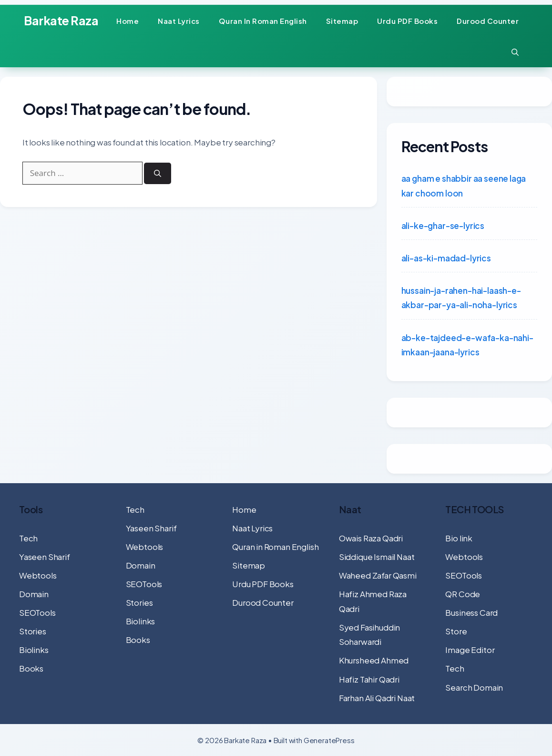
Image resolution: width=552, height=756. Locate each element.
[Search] (159, 176)
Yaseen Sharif (45, 557)
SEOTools (37, 612)
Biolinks (34, 650)
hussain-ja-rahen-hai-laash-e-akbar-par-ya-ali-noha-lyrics (461, 298)
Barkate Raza (61, 21)
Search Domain (474, 687)
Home (128, 21)
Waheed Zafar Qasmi (378, 575)
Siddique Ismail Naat (377, 557)
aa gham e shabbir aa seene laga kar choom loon (464, 186)
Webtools (38, 575)
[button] (515, 52)
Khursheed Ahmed (374, 660)
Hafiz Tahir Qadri (369, 679)
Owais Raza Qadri (371, 538)
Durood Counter (488, 21)
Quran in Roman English (263, 21)
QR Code (463, 594)
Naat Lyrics (179, 21)
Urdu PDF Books (407, 21)
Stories (33, 631)
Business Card (471, 612)
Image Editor (470, 650)
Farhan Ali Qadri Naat (377, 698)
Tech (28, 538)
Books (31, 668)
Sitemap (342, 21)
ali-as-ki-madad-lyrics (446, 258)
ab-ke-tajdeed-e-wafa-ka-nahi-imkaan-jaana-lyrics (467, 345)
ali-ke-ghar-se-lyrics (443, 226)
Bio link (459, 538)
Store (456, 631)
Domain (34, 594)
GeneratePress (329, 740)
